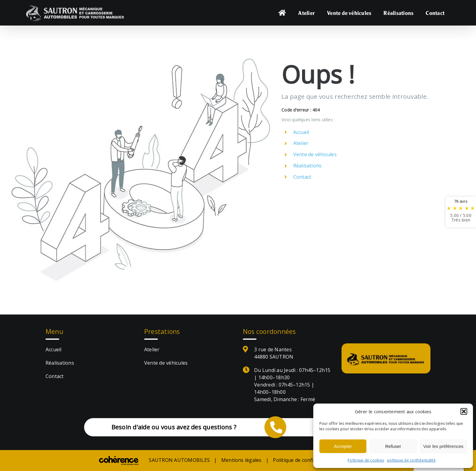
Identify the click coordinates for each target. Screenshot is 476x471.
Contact (302, 177)
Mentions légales (241, 460)
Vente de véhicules (315, 154)
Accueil (301, 132)
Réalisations (308, 166)
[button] (464, 411)
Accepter (343, 446)
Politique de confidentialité (304, 460)
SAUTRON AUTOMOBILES (179, 460)
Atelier (301, 143)
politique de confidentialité (411, 460)
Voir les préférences (443, 446)
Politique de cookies (366, 460)
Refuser (393, 446)
